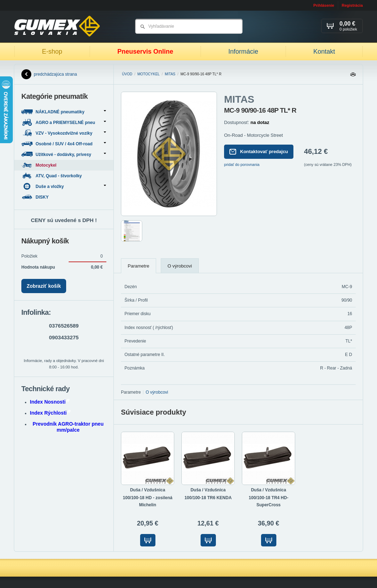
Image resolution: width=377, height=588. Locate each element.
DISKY (36, 197)
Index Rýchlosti (50, 413)
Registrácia (352, 5)
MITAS (170, 74)
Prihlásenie (324, 5)
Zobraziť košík (44, 286)
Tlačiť (353, 76)
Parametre (139, 266)
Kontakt (324, 52)
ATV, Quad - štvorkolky (52, 176)
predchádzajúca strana (49, 74)
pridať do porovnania (242, 164)
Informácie (243, 52)
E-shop (52, 52)
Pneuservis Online (145, 52)
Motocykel (148, 74)
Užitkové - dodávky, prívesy (64, 154)
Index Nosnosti (50, 402)
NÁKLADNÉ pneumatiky (64, 112)
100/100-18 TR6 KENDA (208, 498)
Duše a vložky (64, 186)
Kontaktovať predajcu (259, 152)
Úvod (127, 74)
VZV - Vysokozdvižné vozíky (64, 133)
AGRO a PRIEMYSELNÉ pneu (64, 122)
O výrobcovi (180, 266)
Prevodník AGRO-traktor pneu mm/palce (68, 427)
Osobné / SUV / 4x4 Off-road (64, 144)
